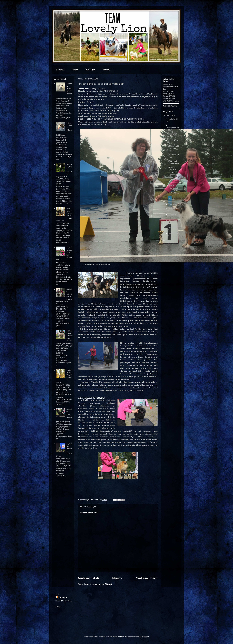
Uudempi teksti (89, 578)
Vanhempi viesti (147, 578)
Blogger (145, 637)
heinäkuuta (173, 208)
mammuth (123, 637)
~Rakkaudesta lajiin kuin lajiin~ (69, 336)
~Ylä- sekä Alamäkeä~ (174, 162)
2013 (169, 116)
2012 (169, 241)
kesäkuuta (173, 214)
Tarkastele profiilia (64, 601)
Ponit (75, 70)
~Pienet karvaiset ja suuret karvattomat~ (173, 191)
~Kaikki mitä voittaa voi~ (173, 148)
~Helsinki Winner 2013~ (69, 449)
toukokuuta (174, 221)
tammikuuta (174, 233)
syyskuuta (173, 140)
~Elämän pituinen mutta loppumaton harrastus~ (173, 175)
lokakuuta (173, 134)
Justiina (90, 70)
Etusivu (60, 70)
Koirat (107, 70)
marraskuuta (173, 128)
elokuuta (173, 204)
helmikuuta (173, 227)
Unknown (62, 597)
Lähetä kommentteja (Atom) (98, 584)
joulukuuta (173, 119)
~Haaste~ (172, 199)
